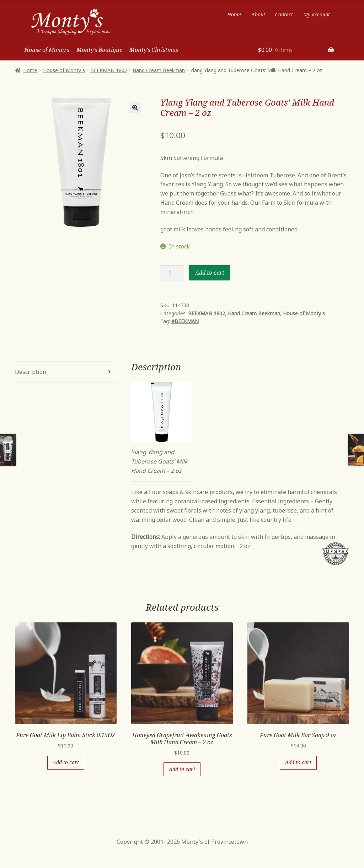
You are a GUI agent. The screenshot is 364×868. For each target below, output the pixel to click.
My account (317, 14)
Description (31, 372)
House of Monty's (64, 70)
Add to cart (210, 273)
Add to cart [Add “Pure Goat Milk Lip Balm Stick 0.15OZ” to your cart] (66, 762)
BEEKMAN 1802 (109, 70)
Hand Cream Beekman (159, 70)
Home (234, 14)
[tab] (66, 372)
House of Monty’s (47, 50)
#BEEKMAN (185, 321)
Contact (284, 14)
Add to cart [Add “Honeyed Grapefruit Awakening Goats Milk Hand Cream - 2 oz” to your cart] (182, 769)
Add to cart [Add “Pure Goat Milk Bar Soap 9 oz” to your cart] (298, 762)
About (258, 14)
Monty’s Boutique (99, 50)
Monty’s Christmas (154, 50)
